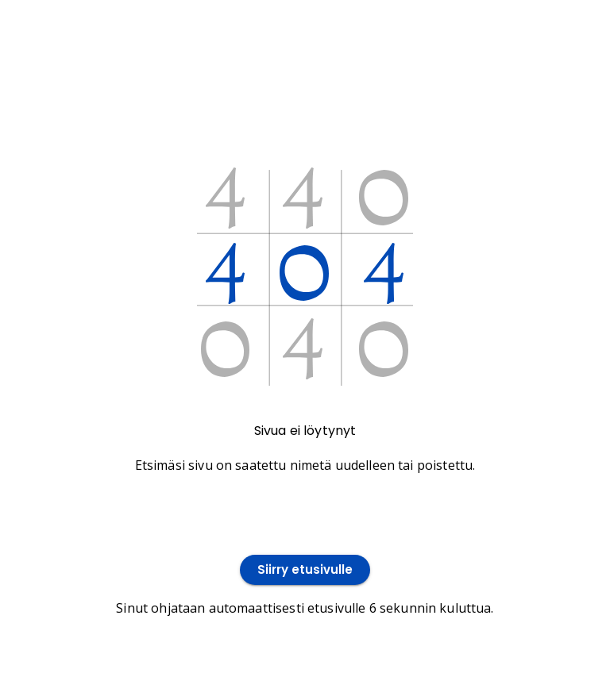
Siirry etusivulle (305, 570)
